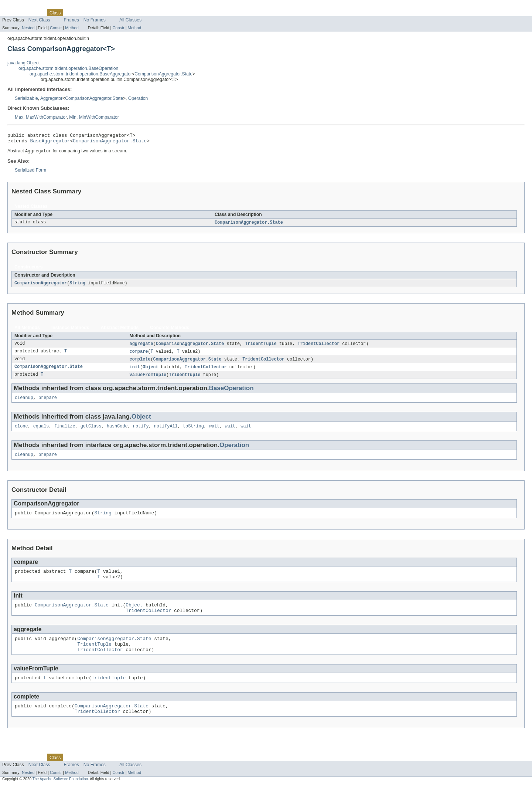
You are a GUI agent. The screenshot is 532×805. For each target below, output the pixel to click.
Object (151, 372)
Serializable (26, 98)
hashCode (117, 433)
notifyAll (166, 433)
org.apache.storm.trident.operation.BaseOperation (68, 68)
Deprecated (105, 13)
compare (139, 355)
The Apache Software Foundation (60, 799)
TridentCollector (318, 347)
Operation (138, 98)
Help (141, 13)
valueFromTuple (148, 380)
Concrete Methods (170, 331)
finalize (65, 433)
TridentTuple (261, 347)
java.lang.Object (23, 63)
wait (214, 433)
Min (73, 117)
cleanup (24, 403)
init (135, 372)
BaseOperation (231, 393)
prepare (48, 403)
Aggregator (51, 98)
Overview (12, 13)
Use (71, 13)
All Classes (130, 20)
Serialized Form (30, 173)
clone (21, 433)
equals (41, 433)
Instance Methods (70, 331)
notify (141, 433)
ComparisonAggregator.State (163, 74)
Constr (56, 28)
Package (34, 13)
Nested (28, 28)
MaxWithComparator (46, 117)
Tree (84, 13)
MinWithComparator (99, 117)
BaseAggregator (50, 143)
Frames (71, 20)
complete (140, 363)
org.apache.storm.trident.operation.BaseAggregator (81, 74)
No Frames (95, 20)
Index (126, 13)
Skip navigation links (20, 6)
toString (193, 433)
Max (19, 117)
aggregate (141, 347)
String (77, 286)
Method (72, 28)
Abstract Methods (120, 331)
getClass (91, 433)
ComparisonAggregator (41, 286)
